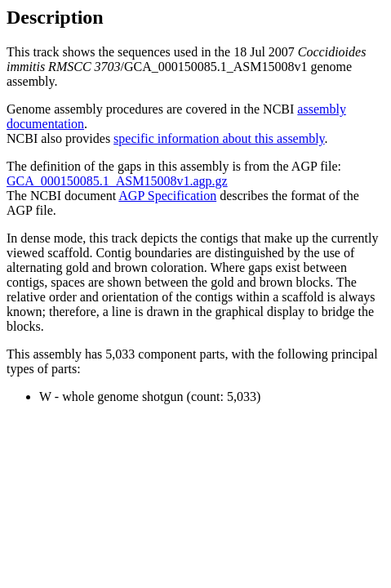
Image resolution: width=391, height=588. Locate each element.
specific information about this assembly (219, 138)
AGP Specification (167, 196)
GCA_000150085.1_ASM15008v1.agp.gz (117, 181)
